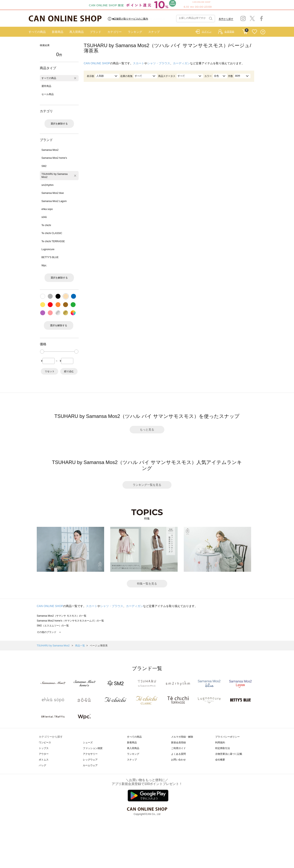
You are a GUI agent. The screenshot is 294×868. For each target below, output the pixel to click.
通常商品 (46, 86)
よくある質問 (178, 754)
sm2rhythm (47, 185)
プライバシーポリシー (227, 737)
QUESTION (263, 32)
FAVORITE (254, 32)
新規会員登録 (178, 743)
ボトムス (44, 760)
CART (245, 31)
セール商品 (48, 94)
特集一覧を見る (147, 584)
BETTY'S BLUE (50, 257)
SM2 (44, 166)
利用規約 (220, 743)
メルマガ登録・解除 (182, 737)
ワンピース (45, 743)
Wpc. (44, 265)
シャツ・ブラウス (159, 63)
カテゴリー (115, 32)
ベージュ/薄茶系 (99, 646)
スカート (139, 63)
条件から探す (226, 19)
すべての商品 (37, 32)
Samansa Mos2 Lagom (54, 201)
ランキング (135, 32)
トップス (44, 748)
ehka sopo (47, 209)
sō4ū (44, 217)
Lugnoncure (48, 249)
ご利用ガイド (178, 748)
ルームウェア (90, 765)
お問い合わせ (178, 760)
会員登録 (229, 32)
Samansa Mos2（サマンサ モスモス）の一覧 (62, 616)
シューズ (88, 743)
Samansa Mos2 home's (54, 158)
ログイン (207, 32)
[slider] (42, 352)
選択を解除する (59, 124)
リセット (50, 371)
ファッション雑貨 (93, 748)
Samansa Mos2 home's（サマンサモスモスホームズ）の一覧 (70, 621)
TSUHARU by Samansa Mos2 (55, 175)
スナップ (154, 32)
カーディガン (182, 63)
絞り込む (69, 371)
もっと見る (147, 430)
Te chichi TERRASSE (53, 241)
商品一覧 (80, 646)
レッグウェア (90, 760)
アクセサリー (90, 754)
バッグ (42, 765)
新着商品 (58, 32)
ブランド (96, 32)
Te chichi (46, 225)
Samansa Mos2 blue (53, 193)
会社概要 (220, 760)
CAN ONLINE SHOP (97, 63)
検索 (210, 19)
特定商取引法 (223, 748)
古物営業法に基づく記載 (229, 754)
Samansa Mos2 (50, 150)
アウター (44, 754)
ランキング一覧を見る (147, 485)
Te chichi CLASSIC (52, 233)
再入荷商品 (77, 32)
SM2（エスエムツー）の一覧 (53, 626)
